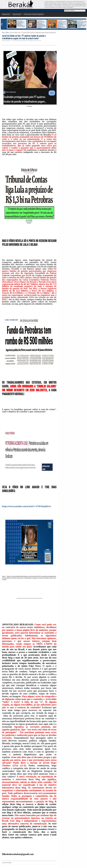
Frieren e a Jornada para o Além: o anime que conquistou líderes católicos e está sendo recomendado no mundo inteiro (77, 26)
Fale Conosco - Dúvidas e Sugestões (34, 14)
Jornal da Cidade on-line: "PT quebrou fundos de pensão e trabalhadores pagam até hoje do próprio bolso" (24, 37)
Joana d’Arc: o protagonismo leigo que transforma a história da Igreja (21, 24)
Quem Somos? (17, 14)
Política (7, 32)
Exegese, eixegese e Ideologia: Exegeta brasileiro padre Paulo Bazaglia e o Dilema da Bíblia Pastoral (62, 25)
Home (3, 32)
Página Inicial (6, 14)
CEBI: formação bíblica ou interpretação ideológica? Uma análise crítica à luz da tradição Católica (42, 25)
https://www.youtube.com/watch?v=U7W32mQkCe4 (26, 506)
